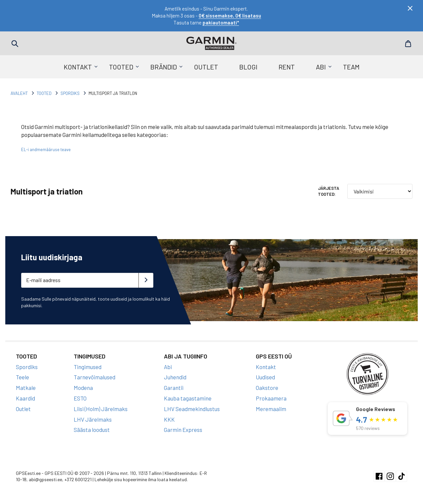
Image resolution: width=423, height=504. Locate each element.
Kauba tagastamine (188, 398)
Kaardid (25, 398)
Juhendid (175, 377)
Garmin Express (183, 430)
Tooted (121, 67)
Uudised (265, 377)
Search (15, 44)
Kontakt (78, 67)
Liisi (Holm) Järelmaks (101, 409)
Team (351, 67)
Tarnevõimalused (95, 377)
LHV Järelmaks (93, 419)
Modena (83, 388)
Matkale (26, 388)
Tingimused (88, 367)
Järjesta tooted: (328, 191)
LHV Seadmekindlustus (192, 409)
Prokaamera (271, 398)
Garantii (174, 388)
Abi (321, 67)
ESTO (80, 398)
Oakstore (267, 388)
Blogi (248, 67)
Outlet (206, 67)
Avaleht (19, 93)
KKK (169, 419)
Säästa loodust (92, 430)
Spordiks (70, 93)
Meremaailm (271, 409)
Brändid (164, 67)
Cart (408, 44)
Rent (287, 67)
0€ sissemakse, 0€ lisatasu (230, 16)
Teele (22, 377)
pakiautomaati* (221, 22)
